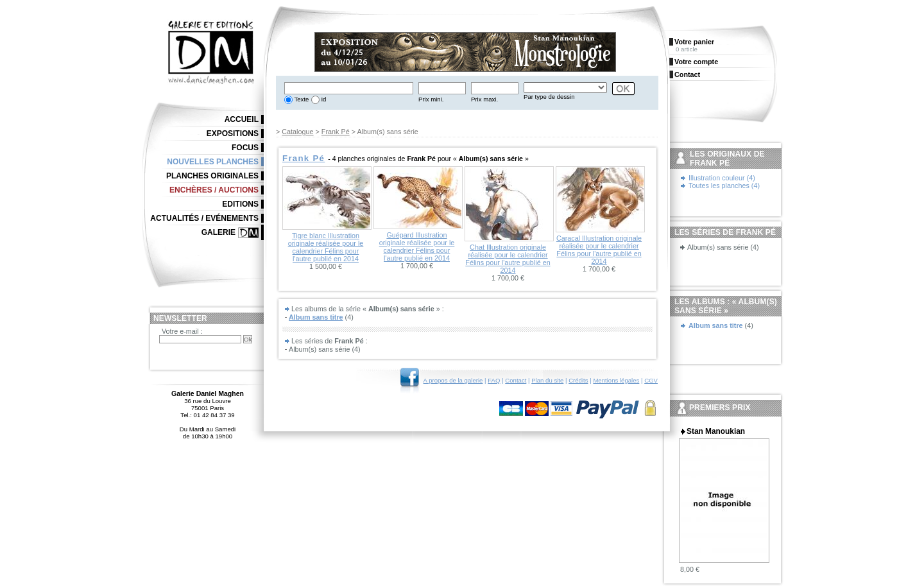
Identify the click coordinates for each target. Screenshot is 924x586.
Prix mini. (431, 99)
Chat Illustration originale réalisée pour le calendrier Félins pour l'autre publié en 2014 (508, 259)
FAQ (494, 380)
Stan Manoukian (716, 431)
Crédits (578, 380)
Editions (240, 204)
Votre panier (694, 42)
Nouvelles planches (213, 162)
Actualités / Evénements (204, 218)
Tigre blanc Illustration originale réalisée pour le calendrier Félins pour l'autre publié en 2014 (326, 247)
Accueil (242, 119)
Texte (301, 99)
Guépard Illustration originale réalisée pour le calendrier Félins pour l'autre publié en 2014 (417, 246)
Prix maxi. (484, 99)
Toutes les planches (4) (724, 185)
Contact (516, 380)
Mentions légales (616, 380)
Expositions (233, 134)
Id (323, 99)
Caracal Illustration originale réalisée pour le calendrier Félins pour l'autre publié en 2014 (599, 250)
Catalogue (297, 132)
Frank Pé (336, 132)
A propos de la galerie (453, 380)
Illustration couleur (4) (722, 178)
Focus (245, 148)
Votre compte (696, 62)
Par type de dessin (549, 97)
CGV (651, 380)
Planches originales (212, 176)
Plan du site (547, 380)
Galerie (218, 232)
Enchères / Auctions (214, 190)
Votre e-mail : (182, 331)
